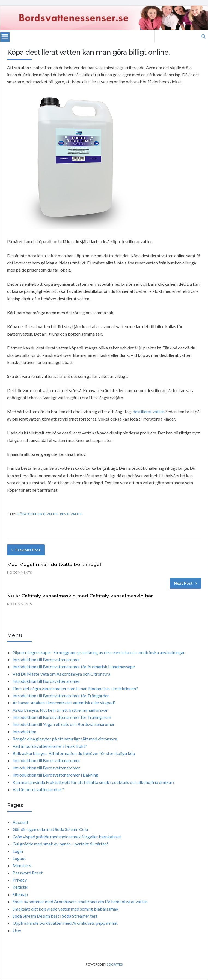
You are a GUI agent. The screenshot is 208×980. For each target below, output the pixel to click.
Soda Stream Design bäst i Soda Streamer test (55, 916)
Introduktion (24, 732)
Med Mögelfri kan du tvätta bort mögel (54, 564)
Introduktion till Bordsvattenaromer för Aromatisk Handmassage (74, 667)
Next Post (185, 583)
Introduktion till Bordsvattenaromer (46, 659)
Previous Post (26, 550)
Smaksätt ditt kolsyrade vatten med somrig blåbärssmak (66, 909)
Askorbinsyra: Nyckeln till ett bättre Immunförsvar (60, 710)
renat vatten (71, 514)
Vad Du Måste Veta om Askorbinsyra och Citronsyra (61, 674)
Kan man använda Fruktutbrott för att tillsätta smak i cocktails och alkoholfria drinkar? (93, 782)
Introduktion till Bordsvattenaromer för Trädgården (61, 695)
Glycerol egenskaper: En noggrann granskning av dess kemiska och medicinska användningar (99, 652)
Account (20, 822)
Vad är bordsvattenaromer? (38, 789)
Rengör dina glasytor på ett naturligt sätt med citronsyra (65, 739)
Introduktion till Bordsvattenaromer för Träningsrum (62, 717)
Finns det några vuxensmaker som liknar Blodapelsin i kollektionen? (75, 688)
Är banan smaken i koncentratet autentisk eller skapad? (64, 703)
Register (20, 887)
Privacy (20, 880)
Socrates (115, 964)
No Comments (19, 572)
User (17, 930)
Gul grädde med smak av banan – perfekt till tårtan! (60, 844)
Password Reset (28, 873)
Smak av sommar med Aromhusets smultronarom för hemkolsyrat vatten (80, 901)
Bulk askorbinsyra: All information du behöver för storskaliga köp (74, 753)
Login (18, 851)
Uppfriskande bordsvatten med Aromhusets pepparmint (65, 923)
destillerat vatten (149, 411)
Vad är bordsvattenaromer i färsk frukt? (50, 746)
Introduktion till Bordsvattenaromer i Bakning (55, 775)
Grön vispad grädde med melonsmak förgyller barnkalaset (67, 837)
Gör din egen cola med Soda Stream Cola (50, 829)
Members (22, 865)
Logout (19, 858)
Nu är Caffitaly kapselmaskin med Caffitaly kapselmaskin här (80, 596)
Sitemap (20, 894)
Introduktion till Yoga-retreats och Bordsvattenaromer (64, 724)
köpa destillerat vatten (38, 514)
